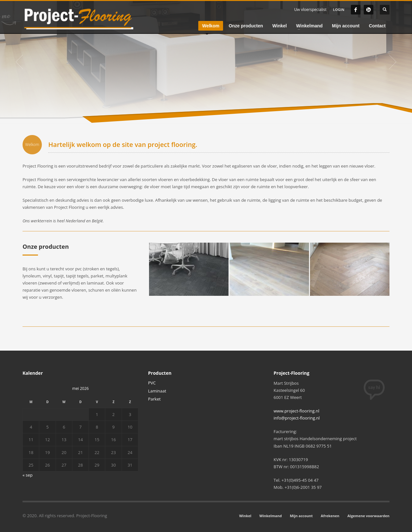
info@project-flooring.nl (297, 418)
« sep (28, 475)
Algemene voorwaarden (368, 516)
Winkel (245, 516)
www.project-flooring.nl (296, 411)
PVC (152, 383)
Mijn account (301, 516)
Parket (154, 399)
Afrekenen (330, 516)
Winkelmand (271, 516)
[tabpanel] (206, 62)
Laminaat (157, 391)
